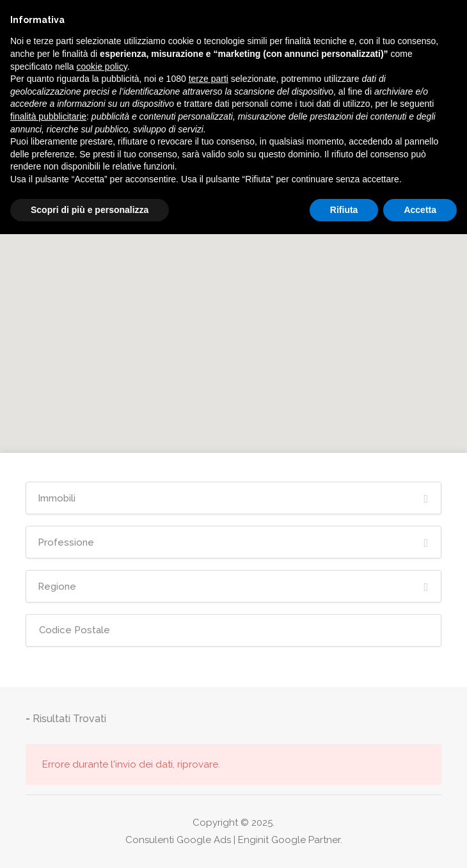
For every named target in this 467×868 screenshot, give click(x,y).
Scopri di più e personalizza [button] (90, 210)
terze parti (209, 79)
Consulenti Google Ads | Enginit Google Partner (233, 840)
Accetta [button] (420, 210)
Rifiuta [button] (344, 210)
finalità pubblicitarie (48, 116)
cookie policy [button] (102, 67)
